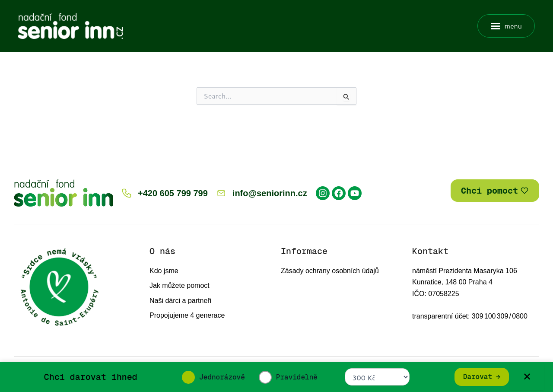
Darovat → (482, 377)
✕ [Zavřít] (527, 377)
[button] (506, 26)
